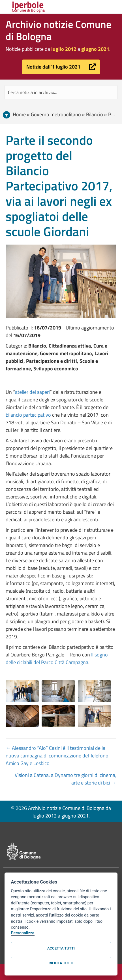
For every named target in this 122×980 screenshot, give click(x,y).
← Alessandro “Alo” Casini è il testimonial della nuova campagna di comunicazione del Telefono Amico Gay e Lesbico (57, 756)
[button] (61, 67)
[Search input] (61, 92)
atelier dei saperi (32, 392)
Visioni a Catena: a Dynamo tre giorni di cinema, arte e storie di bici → (66, 779)
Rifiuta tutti (61, 963)
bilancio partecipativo (29, 415)
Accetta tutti (61, 948)
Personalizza (23, 933)
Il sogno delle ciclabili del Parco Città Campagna (57, 658)
